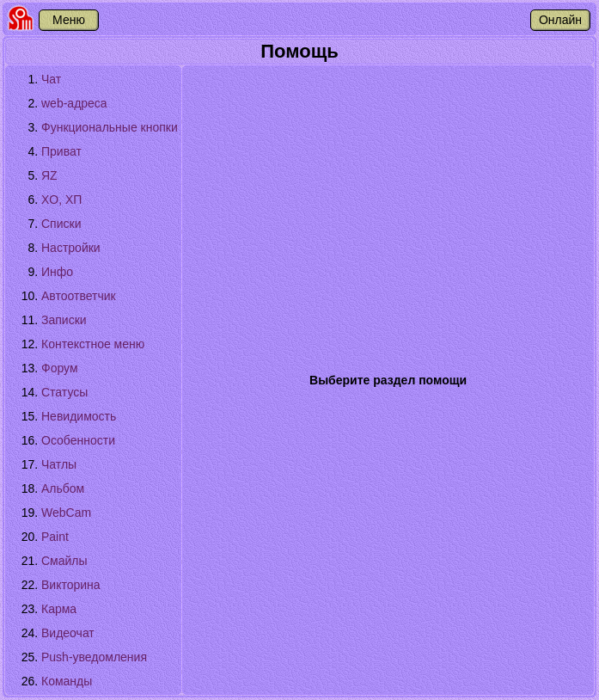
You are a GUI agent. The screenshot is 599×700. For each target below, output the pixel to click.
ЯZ (49, 175)
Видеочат (68, 633)
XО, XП (61, 200)
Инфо (57, 272)
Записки (64, 320)
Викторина (71, 585)
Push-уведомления (94, 657)
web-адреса (74, 103)
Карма (59, 609)
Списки (61, 224)
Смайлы (64, 561)
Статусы (64, 392)
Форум (60, 368)
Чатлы (59, 464)
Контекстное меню (93, 344)
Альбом (63, 488)
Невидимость (79, 416)
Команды (67, 681)
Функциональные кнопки (110, 127)
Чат (51, 79)
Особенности (78, 440)
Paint (55, 537)
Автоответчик (79, 296)
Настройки (71, 248)
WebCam (66, 513)
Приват (61, 151)
